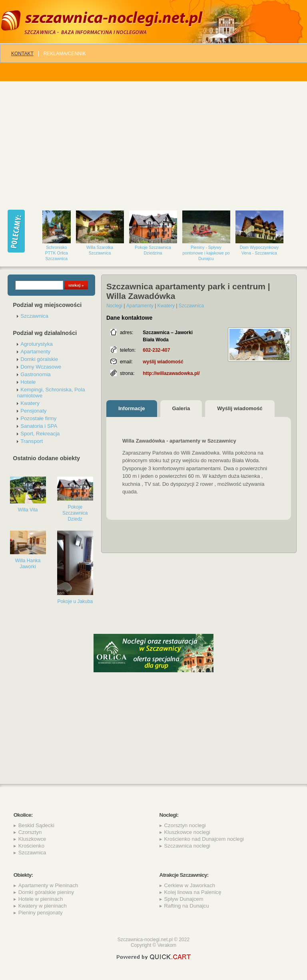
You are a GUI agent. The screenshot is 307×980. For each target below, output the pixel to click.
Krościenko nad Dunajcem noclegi (204, 839)
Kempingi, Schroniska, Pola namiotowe (51, 393)
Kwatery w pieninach (43, 906)
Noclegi (114, 306)
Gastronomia (36, 374)
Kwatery (30, 403)
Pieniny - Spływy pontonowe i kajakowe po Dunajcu (206, 253)
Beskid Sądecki (36, 825)
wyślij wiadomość (163, 362)
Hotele (28, 382)
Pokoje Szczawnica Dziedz (75, 513)
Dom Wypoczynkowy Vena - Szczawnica (259, 250)
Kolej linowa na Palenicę (193, 892)
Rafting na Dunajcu (187, 906)
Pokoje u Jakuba (75, 601)
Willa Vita (28, 510)
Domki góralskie (39, 359)
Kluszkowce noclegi (187, 832)
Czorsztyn (30, 832)
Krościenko (31, 846)
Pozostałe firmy (38, 418)
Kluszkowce (32, 839)
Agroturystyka (37, 344)
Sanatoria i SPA (39, 426)
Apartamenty (35, 352)
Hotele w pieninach (41, 899)
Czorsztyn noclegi (185, 825)
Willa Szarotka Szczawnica (100, 250)
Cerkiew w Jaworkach (190, 885)
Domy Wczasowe (41, 367)
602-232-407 (156, 350)
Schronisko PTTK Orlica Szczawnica (57, 253)
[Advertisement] (153, 141)
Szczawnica (34, 316)
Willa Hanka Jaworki (28, 564)
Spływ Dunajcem (184, 899)
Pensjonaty (33, 411)
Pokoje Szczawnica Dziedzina (153, 250)
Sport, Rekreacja (40, 434)
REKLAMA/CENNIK (65, 54)
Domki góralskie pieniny (46, 892)
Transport (32, 441)
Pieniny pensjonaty (41, 913)
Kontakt (22, 54)
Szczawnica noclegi (187, 846)
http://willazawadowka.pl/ (171, 373)
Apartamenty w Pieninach (48, 885)
